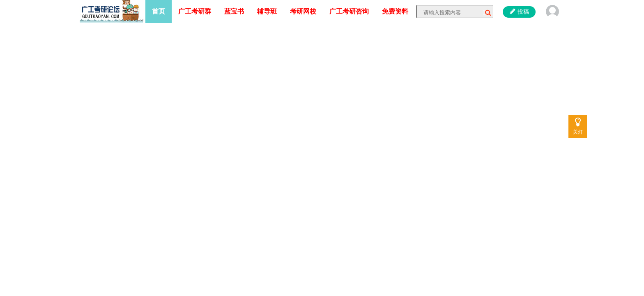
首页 (159, 11)
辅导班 (267, 11)
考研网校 (303, 11)
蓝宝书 (234, 11)
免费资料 (395, 11)
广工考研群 (195, 11)
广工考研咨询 (349, 11)
